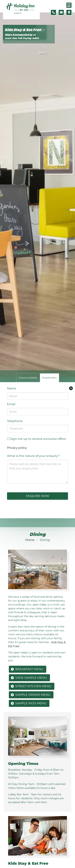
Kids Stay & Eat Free (23, 30)
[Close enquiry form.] (71, 388)
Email (11, 404)
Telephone (15, 421)
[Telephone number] (53, 12)
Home (30, 540)
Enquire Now (38, 496)
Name (12, 388)
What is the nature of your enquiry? (33, 456)
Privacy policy (17, 448)
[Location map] (69, 12)
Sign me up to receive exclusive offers (36, 439)
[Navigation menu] (69, 5)
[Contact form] (61, 12)
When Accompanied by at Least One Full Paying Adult (22, 36)
